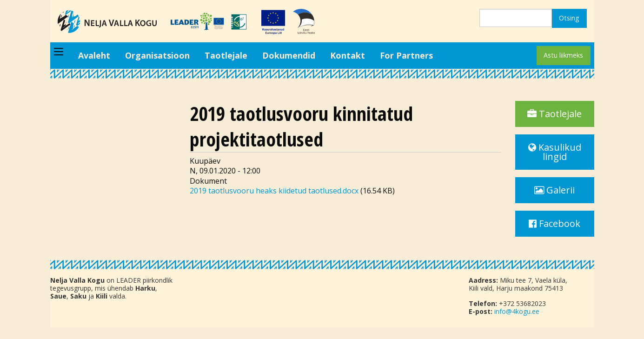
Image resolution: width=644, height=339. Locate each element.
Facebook (554, 223)
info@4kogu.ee (517, 311)
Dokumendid (289, 55)
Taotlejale (226, 55)
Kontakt (348, 55)
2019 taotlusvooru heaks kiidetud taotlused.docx (274, 191)
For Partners (406, 55)
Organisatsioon (157, 55)
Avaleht (94, 55)
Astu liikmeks (563, 55)
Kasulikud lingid (555, 152)
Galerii (554, 190)
